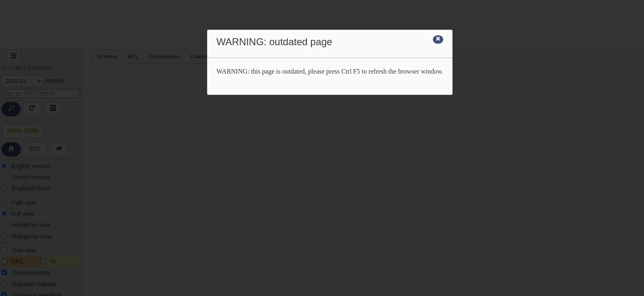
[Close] (438, 39)
